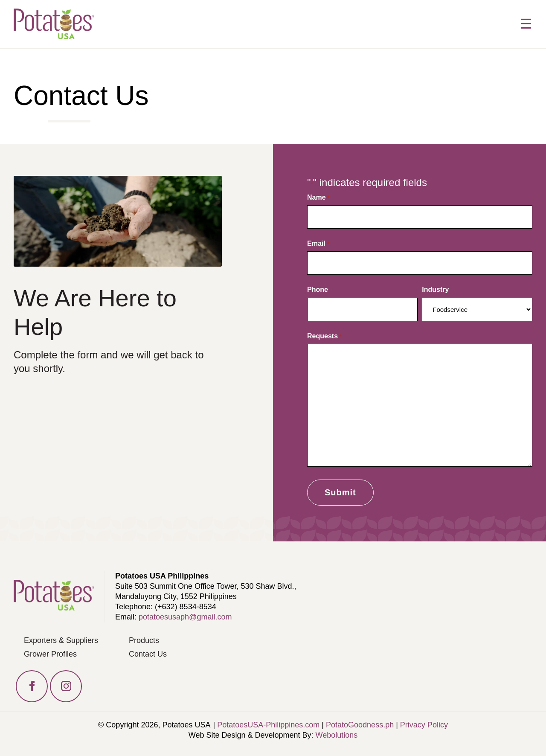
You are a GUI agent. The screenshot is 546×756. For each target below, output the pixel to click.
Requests (324, 336)
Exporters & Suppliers (61, 640)
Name (318, 198)
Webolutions (337, 735)
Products (144, 640)
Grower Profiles (50, 654)
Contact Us (148, 654)
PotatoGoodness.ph (360, 725)
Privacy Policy (424, 725)
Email (318, 244)
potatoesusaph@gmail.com (185, 617)
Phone (318, 289)
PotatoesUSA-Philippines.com (268, 725)
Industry (435, 289)
